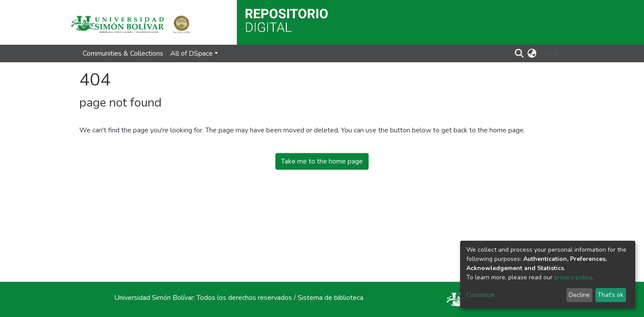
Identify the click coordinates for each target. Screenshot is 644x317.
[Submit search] (519, 53)
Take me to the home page (322, 161)
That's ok (611, 295)
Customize (480, 295)
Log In (549, 53)
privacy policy (573, 277)
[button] (532, 53)
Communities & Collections (123, 53)
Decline (579, 295)
